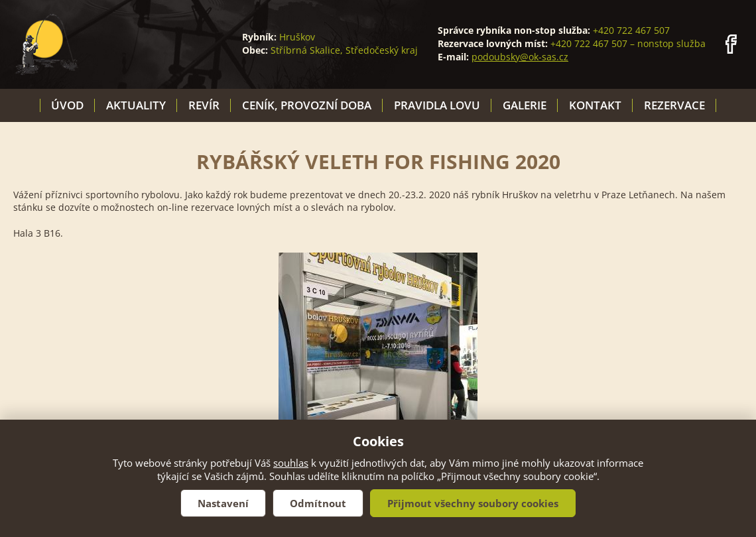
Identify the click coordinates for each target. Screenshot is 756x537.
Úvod (67, 105)
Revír (204, 105)
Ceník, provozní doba (307, 105)
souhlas (291, 463)
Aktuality (136, 105)
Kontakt (595, 105)
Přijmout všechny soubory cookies (473, 503)
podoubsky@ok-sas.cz (520, 57)
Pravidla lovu (437, 105)
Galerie (525, 105)
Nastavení (223, 503)
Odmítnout (318, 503)
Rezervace (674, 105)
